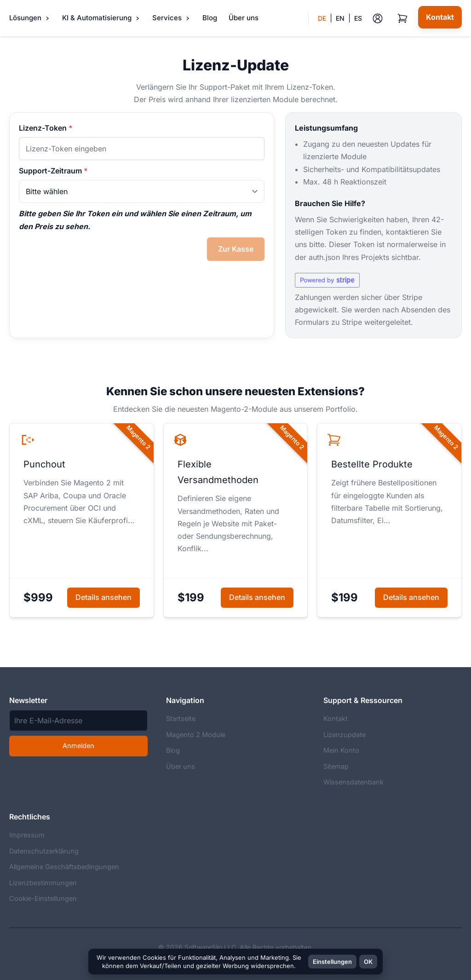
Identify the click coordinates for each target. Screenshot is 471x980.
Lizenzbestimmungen (43, 883)
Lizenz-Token (46, 128)
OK (368, 962)
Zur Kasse (236, 249)
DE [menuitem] (322, 18)
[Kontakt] (440, 17)
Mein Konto (341, 750)
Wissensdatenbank (353, 782)
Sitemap (336, 766)
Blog (210, 18)
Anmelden (78, 746)
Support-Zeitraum (53, 171)
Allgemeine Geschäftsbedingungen (64, 867)
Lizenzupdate (345, 735)
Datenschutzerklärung (44, 851)
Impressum (27, 835)
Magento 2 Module (196, 735)
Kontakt (336, 718)
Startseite (181, 718)
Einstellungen (332, 962)
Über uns (244, 18)
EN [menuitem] (340, 18)
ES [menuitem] (358, 18)
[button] (335, 18)
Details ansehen (103, 597)
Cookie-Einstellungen (43, 898)
